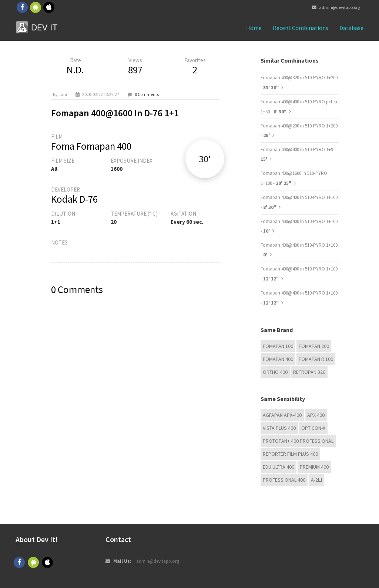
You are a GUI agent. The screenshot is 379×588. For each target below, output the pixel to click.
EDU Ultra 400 (279, 467)
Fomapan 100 (278, 346)
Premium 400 (314, 467)
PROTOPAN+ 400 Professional (298, 441)
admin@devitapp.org (336, 7)
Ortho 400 (275, 372)
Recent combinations (301, 28)
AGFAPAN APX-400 (282, 415)
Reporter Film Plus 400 (290, 454)
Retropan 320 (309, 372)
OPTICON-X (313, 428)
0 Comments (147, 94)
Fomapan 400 (278, 359)
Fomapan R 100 (316, 359)
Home (254, 28)
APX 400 (316, 415)
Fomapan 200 (314, 346)
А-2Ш (316, 480)
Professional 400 (284, 480)
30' (205, 159)
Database (351, 28)
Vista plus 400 (279, 428)
